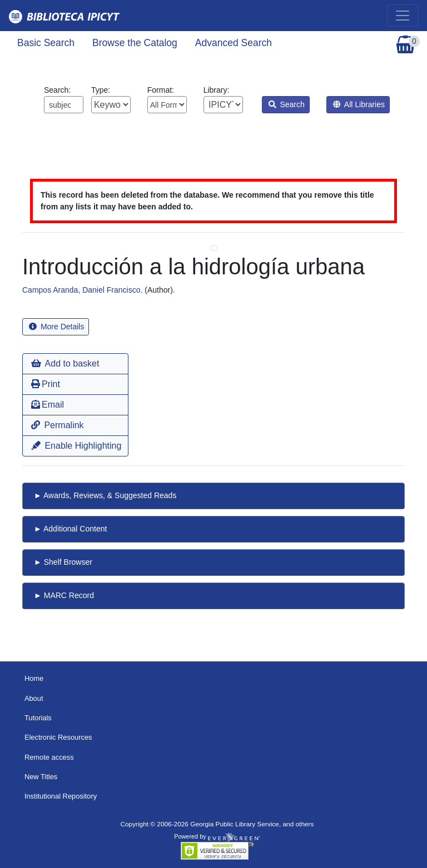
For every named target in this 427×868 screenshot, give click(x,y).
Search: (64, 99)
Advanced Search (234, 43)
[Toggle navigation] (403, 16)
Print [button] (46, 384)
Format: (167, 99)
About (34, 698)
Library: (223, 99)
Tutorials (38, 718)
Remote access (49, 757)
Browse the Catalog (135, 43)
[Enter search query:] (64, 105)
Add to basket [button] (65, 363)
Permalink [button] (58, 425)
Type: (111, 99)
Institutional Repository (61, 796)
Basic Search (46, 43)
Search (287, 104)
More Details (56, 327)
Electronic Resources (58, 737)
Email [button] (48, 405)
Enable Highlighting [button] (76, 446)
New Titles (41, 777)
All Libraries (359, 104)
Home (34, 678)
